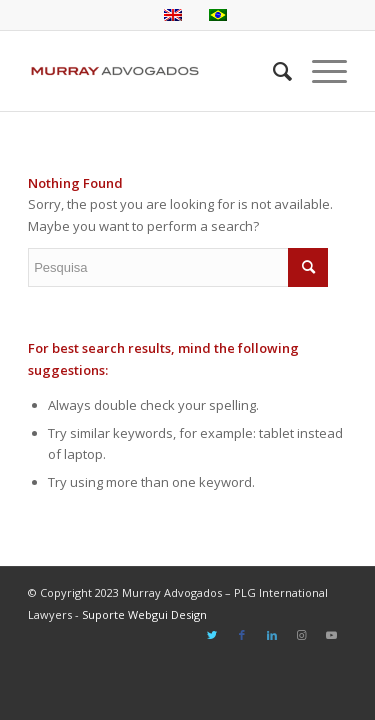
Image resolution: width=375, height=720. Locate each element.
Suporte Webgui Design (144, 614)
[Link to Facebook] (242, 635)
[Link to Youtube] (332, 635)
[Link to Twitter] (212, 635)
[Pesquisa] (272, 71)
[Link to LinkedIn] (272, 635)
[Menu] (319, 71)
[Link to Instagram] (302, 635)
